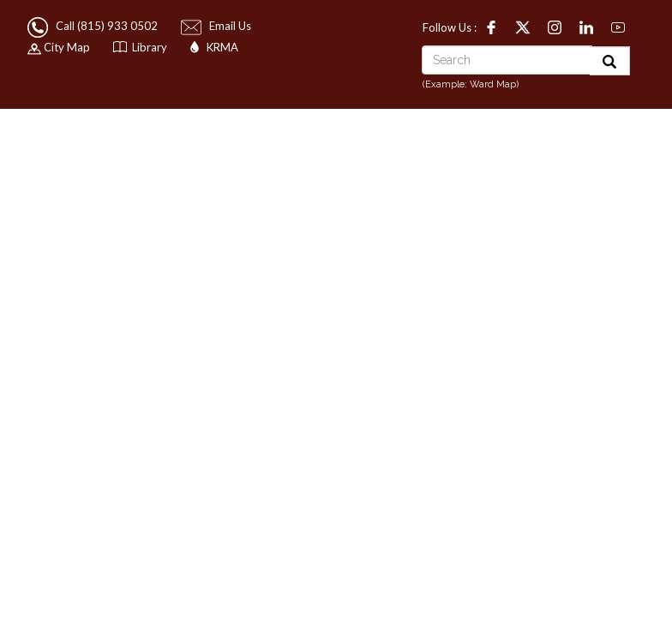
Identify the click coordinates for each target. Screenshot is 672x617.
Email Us (217, 26)
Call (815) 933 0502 (94, 26)
